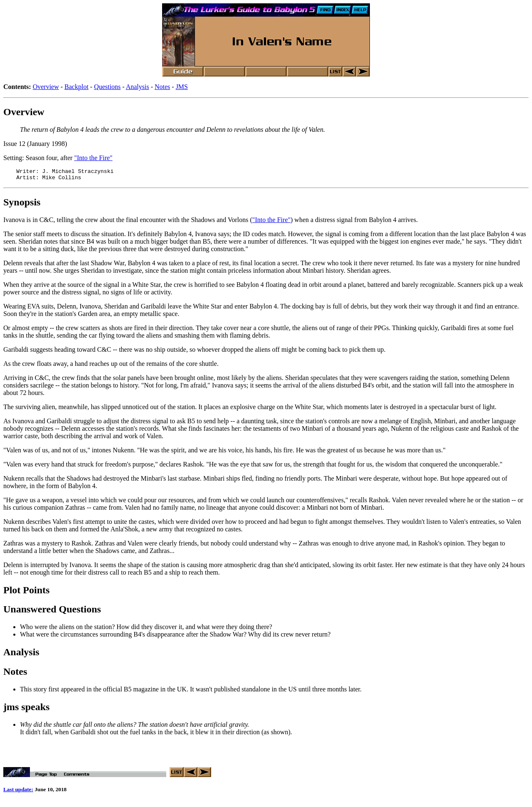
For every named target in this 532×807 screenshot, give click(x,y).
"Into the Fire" (93, 158)
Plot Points (26, 592)
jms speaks (26, 709)
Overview (46, 87)
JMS (182, 87)
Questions (107, 87)
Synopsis (22, 205)
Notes (162, 87)
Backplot (76, 87)
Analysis (138, 87)
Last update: (18, 794)
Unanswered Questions (52, 612)
